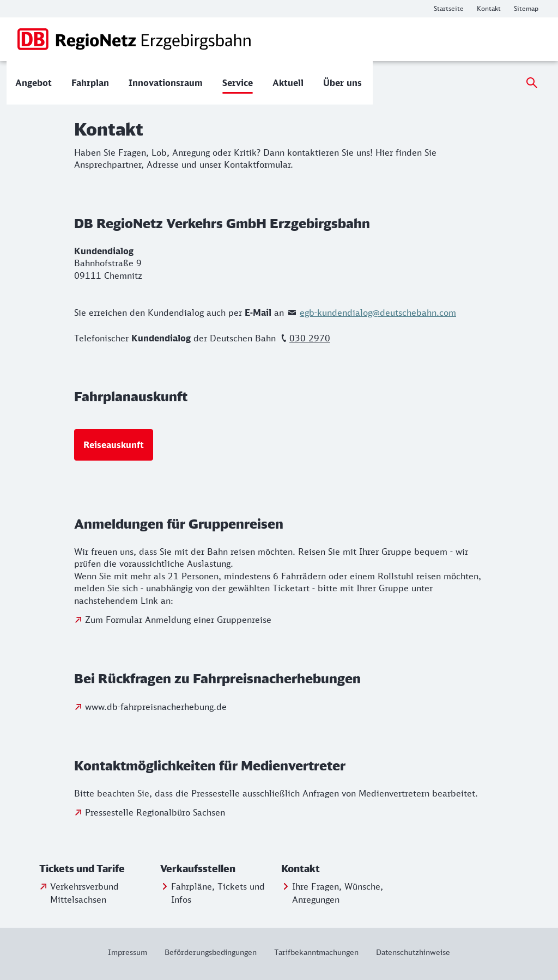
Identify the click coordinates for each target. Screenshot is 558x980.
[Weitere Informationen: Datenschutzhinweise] (409, 952)
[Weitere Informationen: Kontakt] (489, 9)
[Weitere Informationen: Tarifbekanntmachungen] (316, 952)
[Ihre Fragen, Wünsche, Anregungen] (339, 893)
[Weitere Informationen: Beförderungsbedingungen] (211, 952)
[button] (98, 869)
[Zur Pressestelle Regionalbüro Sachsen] (150, 812)
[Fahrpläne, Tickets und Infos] (219, 893)
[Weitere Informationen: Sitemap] (526, 9)
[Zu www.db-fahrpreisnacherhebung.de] (150, 707)
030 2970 (310, 338)
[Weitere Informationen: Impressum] (132, 952)
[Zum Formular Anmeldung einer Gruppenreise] (173, 620)
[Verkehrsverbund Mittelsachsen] (98, 893)
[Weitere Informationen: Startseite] (449, 9)
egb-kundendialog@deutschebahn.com (378, 313)
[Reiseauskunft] (114, 445)
